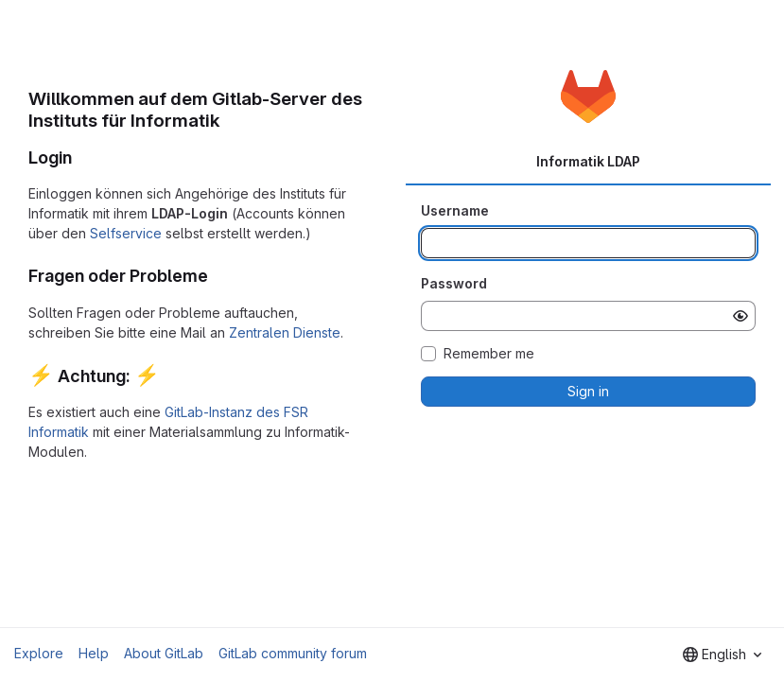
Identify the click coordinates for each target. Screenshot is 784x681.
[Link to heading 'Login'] (81, 157)
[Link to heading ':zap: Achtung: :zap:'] (169, 376)
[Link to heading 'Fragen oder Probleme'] (218, 276)
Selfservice (126, 233)
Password (454, 283)
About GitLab (164, 653)
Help (94, 653)
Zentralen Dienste (285, 332)
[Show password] (740, 316)
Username (455, 210)
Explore (39, 653)
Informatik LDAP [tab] (588, 161)
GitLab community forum (293, 653)
